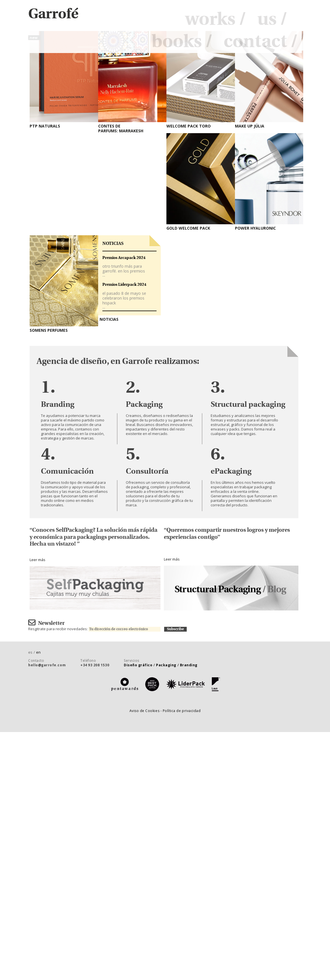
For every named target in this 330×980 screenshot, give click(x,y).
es (32, 652)
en (38, 652)
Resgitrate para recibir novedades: (96, 629)
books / (182, 42)
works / (215, 19)
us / (272, 19)
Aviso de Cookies (145, 711)
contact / (261, 42)
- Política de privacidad (181, 711)
